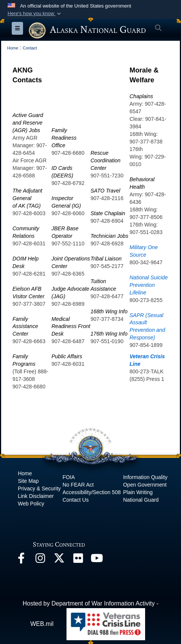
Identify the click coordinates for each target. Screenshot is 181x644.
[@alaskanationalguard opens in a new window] (40, 560)
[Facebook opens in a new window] (21, 560)
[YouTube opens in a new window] (97, 560)
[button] (35, 14)
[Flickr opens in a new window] (78, 560)
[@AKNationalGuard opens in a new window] (59, 560)
